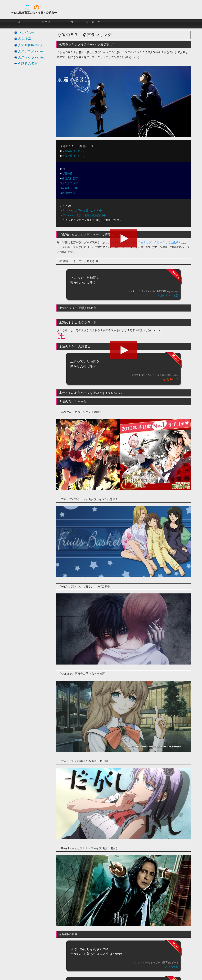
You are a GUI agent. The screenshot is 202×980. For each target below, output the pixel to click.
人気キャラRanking (32, 57)
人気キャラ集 (70, 188)
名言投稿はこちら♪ (73, 156)
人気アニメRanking (32, 51)
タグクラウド (70, 183)
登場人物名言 (70, 178)
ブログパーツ (28, 33)
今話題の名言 (28, 63)
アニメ (46, 22)
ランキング (93, 22)
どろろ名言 (172, 967)
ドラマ (69, 22)
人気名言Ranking (30, 45)
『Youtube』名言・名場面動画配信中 (84, 215)
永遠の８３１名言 (168, 295)
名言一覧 (67, 174)
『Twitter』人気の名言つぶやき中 (82, 211)
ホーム (23, 22)
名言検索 (25, 39)
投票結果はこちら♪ (73, 151)
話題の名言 (68, 193)
